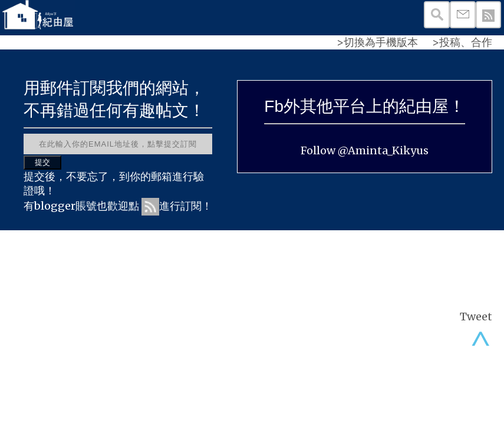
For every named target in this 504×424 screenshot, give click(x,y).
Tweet (476, 317)
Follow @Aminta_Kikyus (365, 150)
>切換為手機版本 (377, 42)
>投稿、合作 (462, 42)
